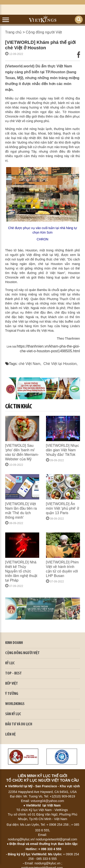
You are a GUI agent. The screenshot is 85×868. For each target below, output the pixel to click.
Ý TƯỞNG (12, 694)
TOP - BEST (13, 673)
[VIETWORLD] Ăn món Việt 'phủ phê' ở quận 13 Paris (63, 508)
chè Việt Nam (29, 364)
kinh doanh (14, 643)
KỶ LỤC (10, 663)
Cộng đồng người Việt (44, 32)
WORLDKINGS (15, 704)
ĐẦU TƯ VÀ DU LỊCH (19, 724)
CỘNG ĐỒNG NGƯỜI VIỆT (22, 653)
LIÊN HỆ (10, 734)
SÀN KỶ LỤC (13, 714)
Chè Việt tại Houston (60, 364)
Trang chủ (13, 32)
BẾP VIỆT (12, 684)
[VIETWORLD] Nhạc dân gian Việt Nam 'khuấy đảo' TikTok (63, 450)
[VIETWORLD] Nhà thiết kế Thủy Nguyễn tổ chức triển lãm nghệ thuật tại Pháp (21, 571)
